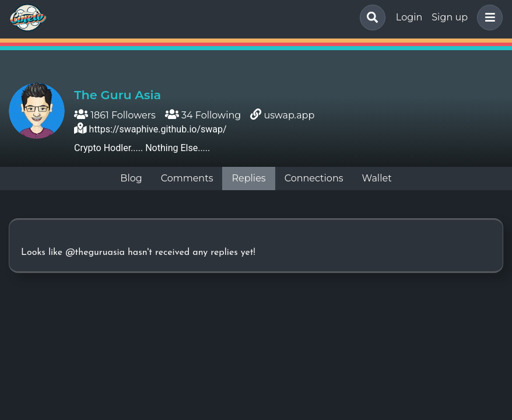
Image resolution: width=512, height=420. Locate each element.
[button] (488, 17)
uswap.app (289, 115)
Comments (187, 178)
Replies (248, 178)
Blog (131, 178)
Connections (314, 178)
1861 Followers (115, 115)
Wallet (377, 178)
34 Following (203, 115)
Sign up (450, 17)
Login (409, 17)
